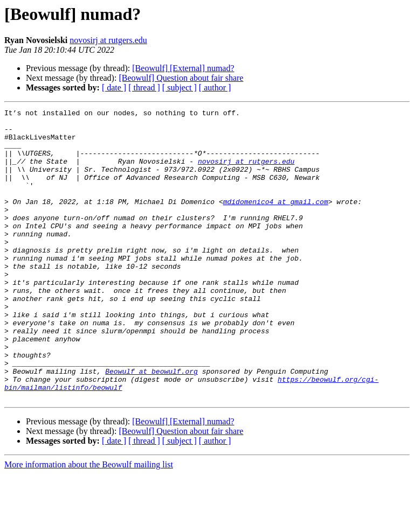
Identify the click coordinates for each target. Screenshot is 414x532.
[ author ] (215, 87)
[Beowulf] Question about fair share (181, 78)
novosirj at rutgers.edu (108, 40)
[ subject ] (180, 87)
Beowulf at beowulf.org (151, 424)
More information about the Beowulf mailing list (89, 523)
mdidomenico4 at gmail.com (276, 221)
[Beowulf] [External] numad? (183, 68)
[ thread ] (144, 87)
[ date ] (114, 87)
